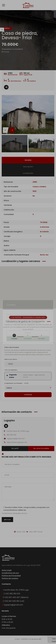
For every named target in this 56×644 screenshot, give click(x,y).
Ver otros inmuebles (41, 448)
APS (40, 639)
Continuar (28, 395)
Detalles (28, 160)
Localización (28, 173)
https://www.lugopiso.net (17, 442)
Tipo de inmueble (11, 370)
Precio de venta (11, 359)
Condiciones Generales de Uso (14, 513)
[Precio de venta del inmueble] (28, 364)
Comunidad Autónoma (16, 383)
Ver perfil (15, 448)
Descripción (28, 167)
